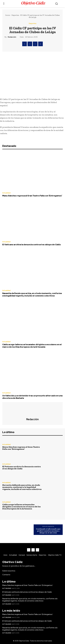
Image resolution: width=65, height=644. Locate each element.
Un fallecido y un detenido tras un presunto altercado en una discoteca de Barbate (32, 397)
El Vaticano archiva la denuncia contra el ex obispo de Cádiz (32, 245)
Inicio (8, 15)
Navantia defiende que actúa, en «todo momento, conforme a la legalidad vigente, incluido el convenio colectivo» (32, 294)
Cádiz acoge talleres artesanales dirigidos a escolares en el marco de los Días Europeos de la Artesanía (32, 346)
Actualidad (6, 193)
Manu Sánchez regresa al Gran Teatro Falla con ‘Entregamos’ (32, 196)
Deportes (15, 15)
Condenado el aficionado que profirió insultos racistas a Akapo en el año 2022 (48, 531)
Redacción (12, 37)
